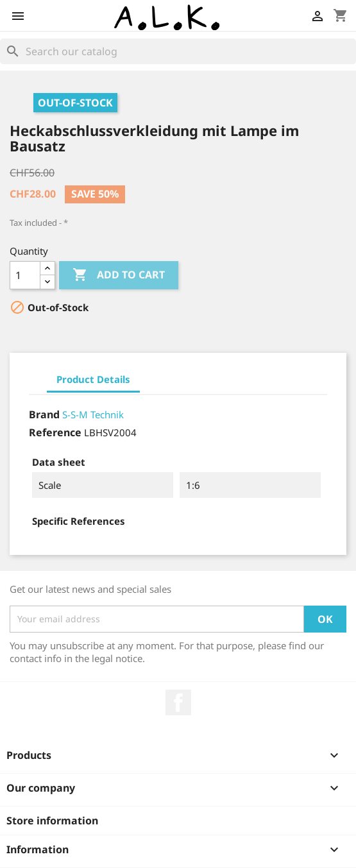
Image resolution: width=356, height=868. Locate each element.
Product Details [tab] (93, 379)
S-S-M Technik (93, 414)
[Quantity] (25, 275)
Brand (44, 414)
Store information (52, 821)
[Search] (178, 51)
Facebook (178, 702)
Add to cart (119, 275)
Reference (55, 432)
